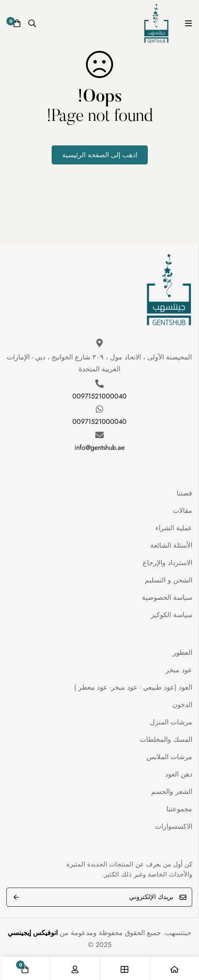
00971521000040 (99, 396)
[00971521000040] (99, 384)
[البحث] (32, 23)
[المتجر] (124, 968)
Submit (16, 897)
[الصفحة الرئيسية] (174, 968)
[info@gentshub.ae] (99, 435)
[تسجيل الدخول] (75, 968)
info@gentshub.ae (99, 447)
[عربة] (17, 23)
